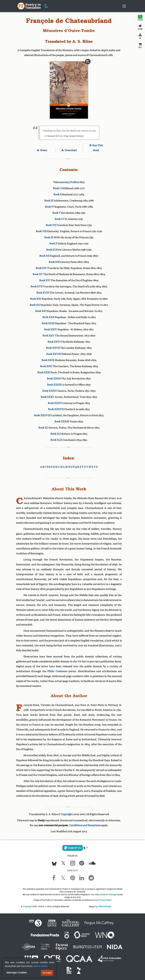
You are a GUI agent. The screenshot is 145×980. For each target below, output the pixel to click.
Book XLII (56, 440)
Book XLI (56, 434)
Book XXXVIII (42, 415)
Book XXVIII (54, 354)
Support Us (73, 848)
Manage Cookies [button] (17, 973)
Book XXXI (44, 372)
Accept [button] (47, 973)
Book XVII (37, 286)
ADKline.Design (105, 906)
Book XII (44, 256)
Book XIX (36, 299)
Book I (57, 188)
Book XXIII (48, 323)
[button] (46, 6)
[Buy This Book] (140, 46)
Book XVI (45, 280)
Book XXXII (54, 379)
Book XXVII (53, 348)
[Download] (140, 36)
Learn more (40, 966)
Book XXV (48, 336)
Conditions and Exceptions (85, 825)
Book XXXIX (62, 422)
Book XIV (41, 268)
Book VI (59, 219)
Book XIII (54, 262)
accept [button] (103, 894)
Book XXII (48, 317)
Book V (56, 213)
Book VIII (41, 231)
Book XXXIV (50, 391)
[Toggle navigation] (124, 6)
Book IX (49, 237)
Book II (58, 194)
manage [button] (112, 894)
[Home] (140, 27)
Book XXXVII (56, 409)
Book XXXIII (54, 385)
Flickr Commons (57, 671)
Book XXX (46, 366)
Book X (53, 244)
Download (69, 150)
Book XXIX (48, 360)
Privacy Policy (105, 900)
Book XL (43, 428)
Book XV (38, 274)
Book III (49, 201)
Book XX (35, 305)
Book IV (49, 207)
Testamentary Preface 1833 (69, 182)
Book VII (51, 225)
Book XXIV (51, 329)
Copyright (67, 814)
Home (42, 150)
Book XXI (41, 311)
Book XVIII (43, 293)
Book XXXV (47, 397)
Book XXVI (54, 342)
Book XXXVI (55, 403)
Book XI (51, 250)
